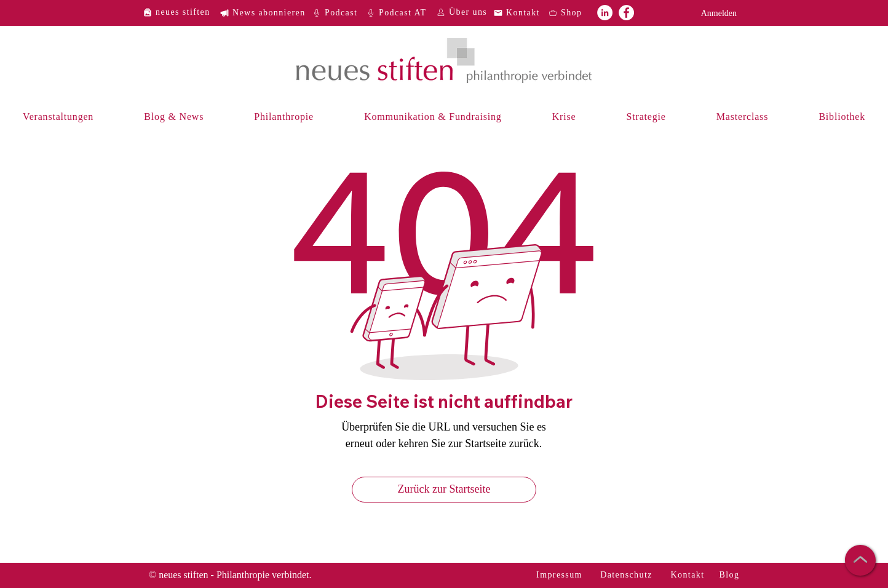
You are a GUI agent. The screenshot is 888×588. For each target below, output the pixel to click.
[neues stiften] (181, 12)
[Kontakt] (520, 13)
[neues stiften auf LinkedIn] (605, 13)
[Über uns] (463, 12)
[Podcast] (339, 13)
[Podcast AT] (400, 13)
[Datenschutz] (628, 575)
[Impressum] (561, 575)
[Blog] (731, 575)
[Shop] (575, 13)
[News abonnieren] (268, 13)
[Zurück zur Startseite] (444, 490)
